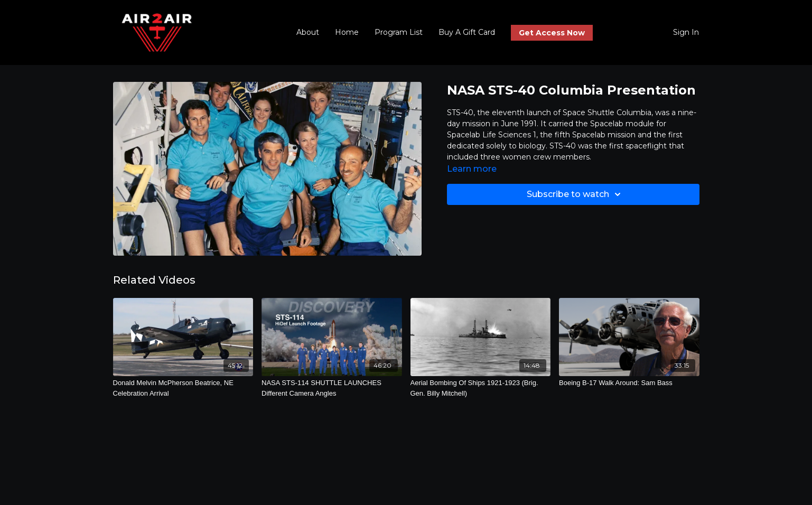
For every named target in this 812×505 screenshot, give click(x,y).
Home (347, 32)
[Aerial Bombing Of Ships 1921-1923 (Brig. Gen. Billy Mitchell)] (481, 388)
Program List (399, 32)
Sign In (686, 32)
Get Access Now (552, 33)
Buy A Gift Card (467, 32)
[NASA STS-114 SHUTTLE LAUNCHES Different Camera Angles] (332, 388)
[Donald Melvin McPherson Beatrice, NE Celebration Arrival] (183, 388)
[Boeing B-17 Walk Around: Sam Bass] (629, 383)
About (308, 32)
